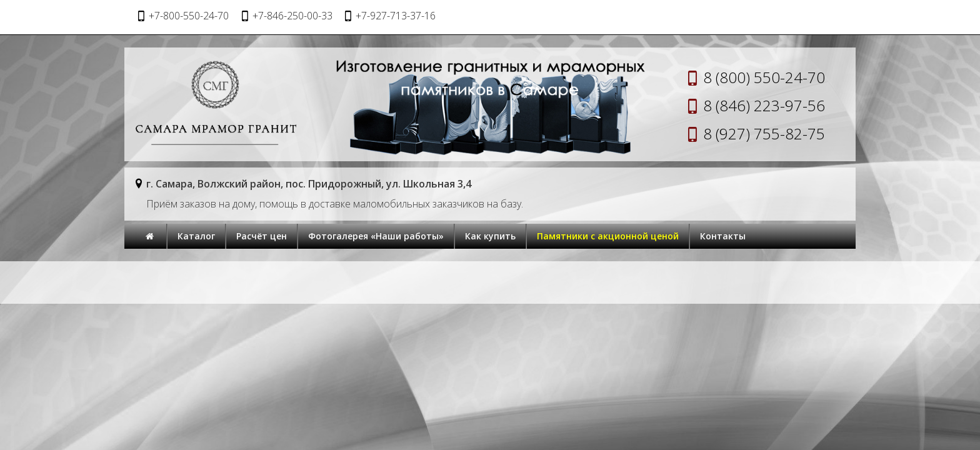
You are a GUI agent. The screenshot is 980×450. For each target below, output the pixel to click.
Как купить (490, 236)
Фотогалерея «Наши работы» (376, 236)
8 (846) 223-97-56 (764, 105)
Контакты (723, 236)
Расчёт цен (262, 236)
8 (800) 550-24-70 (764, 77)
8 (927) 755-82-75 (764, 133)
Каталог (196, 236)
